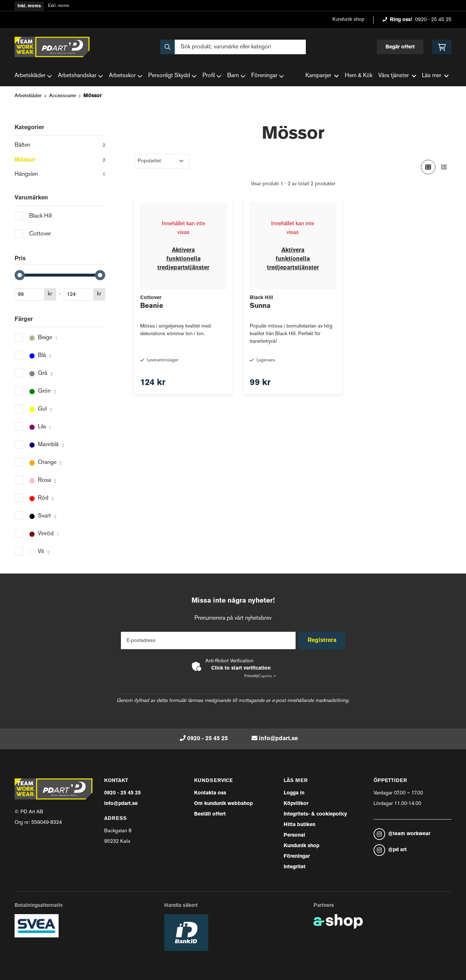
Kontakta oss (210, 793)
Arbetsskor (126, 76)
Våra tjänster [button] (397, 76)
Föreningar (268, 76)
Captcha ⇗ (260, 676)
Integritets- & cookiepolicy (315, 814)
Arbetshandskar (80, 76)
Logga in (294, 793)
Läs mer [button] (435, 76)
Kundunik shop (348, 19)
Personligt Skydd (172, 76)
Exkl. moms (59, 6)
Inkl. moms (29, 6)
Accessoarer (63, 96)
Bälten (60, 146)
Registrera (323, 640)
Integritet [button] (295, 867)
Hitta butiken (299, 825)
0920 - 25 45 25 (433, 20)
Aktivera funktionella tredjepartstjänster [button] (183, 259)
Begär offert (400, 47)
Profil (212, 76)
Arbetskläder (33, 76)
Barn (236, 76)
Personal (294, 835)
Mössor (92, 96)
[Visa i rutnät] (428, 167)
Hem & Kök (359, 76)
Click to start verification (241, 668)
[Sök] (233, 47)
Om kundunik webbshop (223, 804)
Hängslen (60, 175)
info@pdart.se (278, 739)
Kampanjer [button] (322, 76)
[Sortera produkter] (162, 161)
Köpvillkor (296, 804)
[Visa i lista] (444, 167)
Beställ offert (210, 814)
